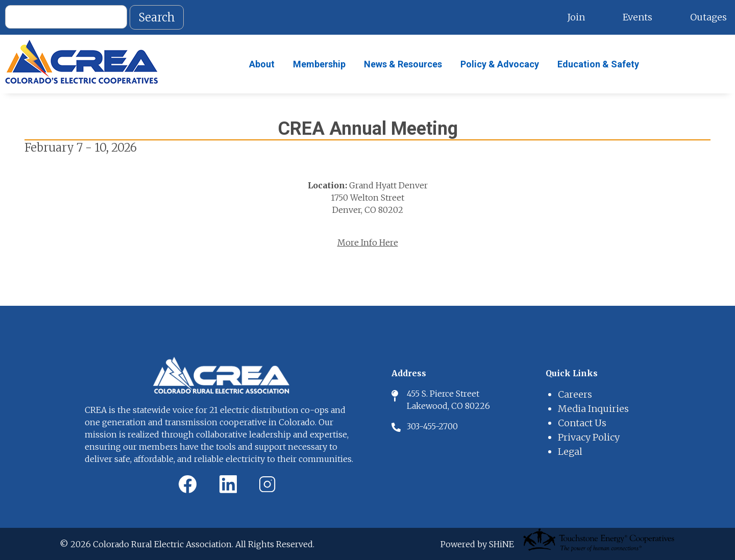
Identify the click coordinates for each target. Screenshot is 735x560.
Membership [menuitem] (319, 64)
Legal (570, 452)
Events (638, 17)
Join (576, 17)
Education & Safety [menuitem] (598, 64)
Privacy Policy (589, 437)
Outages (708, 17)
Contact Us (582, 423)
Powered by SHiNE (477, 544)
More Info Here (368, 242)
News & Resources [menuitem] (403, 64)
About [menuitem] (262, 64)
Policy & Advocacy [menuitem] (500, 64)
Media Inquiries (593, 409)
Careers (575, 394)
